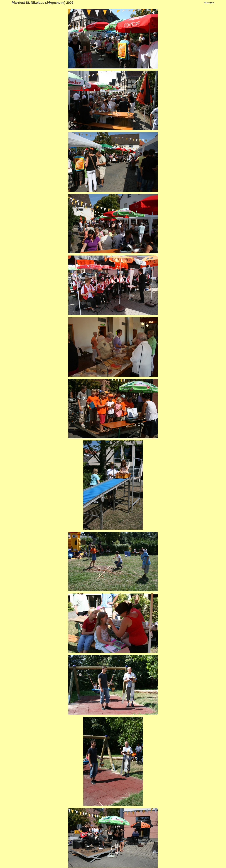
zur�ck (210, 3)
